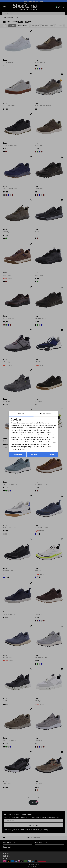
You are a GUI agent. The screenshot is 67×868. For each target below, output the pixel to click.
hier (54, 442)
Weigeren (35, 454)
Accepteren (18, 454)
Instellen (51, 454)
